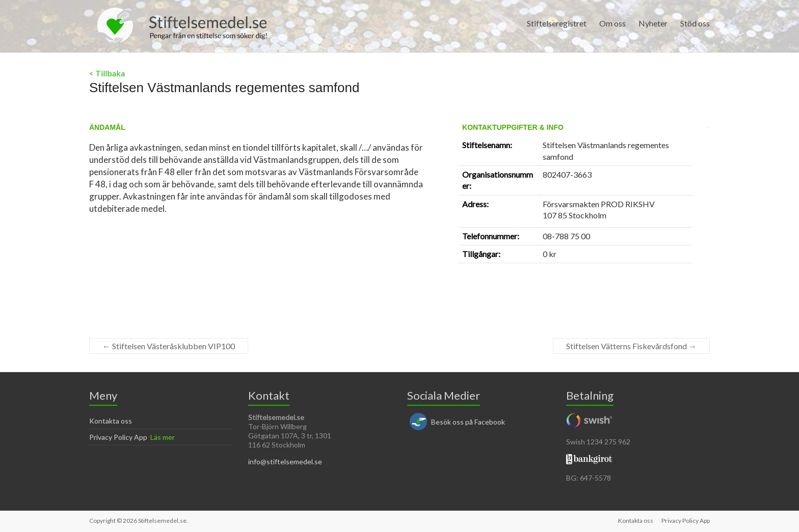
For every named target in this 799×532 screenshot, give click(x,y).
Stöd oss (695, 23)
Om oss (612, 23)
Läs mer (163, 437)
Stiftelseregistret (557, 23)
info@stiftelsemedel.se (285, 461)
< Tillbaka (107, 73)
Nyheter (653, 23)
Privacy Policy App (118, 437)
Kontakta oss (111, 421)
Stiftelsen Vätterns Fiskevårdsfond (631, 346)
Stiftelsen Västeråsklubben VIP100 (169, 346)
